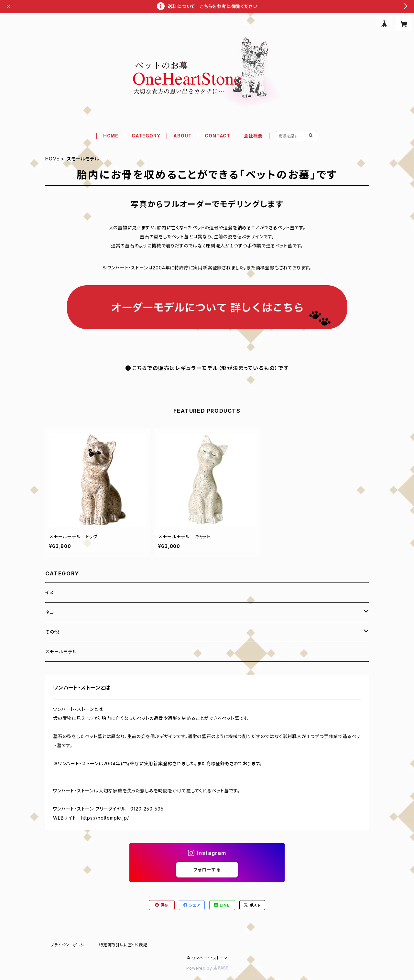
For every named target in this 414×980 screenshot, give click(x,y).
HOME (111, 136)
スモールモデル (61, 652)
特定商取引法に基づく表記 (123, 945)
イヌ (49, 592)
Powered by (207, 968)
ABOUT (182, 136)
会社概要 (253, 136)
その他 (52, 632)
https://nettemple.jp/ (105, 818)
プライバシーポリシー (70, 945)
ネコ (50, 612)
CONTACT (218, 136)
